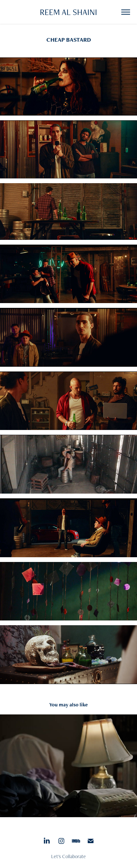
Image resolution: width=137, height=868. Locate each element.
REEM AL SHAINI (68, 12)
